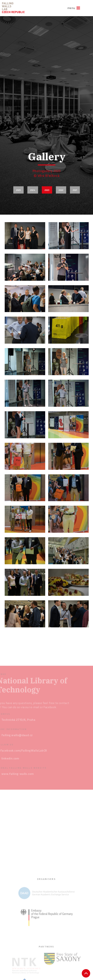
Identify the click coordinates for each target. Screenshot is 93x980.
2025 (18, 190)
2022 (61, 190)
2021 (75, 190)
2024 (33, 190)
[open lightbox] (25, 236)
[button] (73, 8)
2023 (47, 190)
